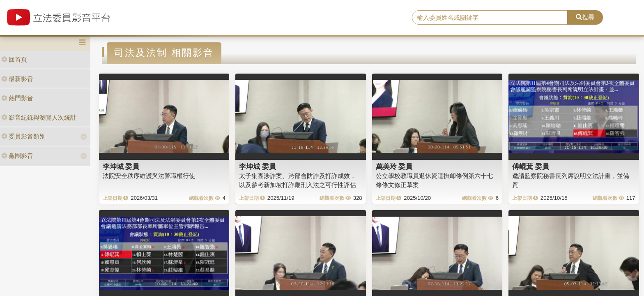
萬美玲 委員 (394, 166)
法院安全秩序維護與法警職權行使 (149, 176)
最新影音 (17, 79)
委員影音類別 (23, 136)
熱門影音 (17, 98)
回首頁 (14, 59)
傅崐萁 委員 (531, 166)
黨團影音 (17, 156)
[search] (490, 18)
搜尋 (585, 17)
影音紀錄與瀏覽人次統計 (39, 117)
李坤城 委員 (121, 166)
